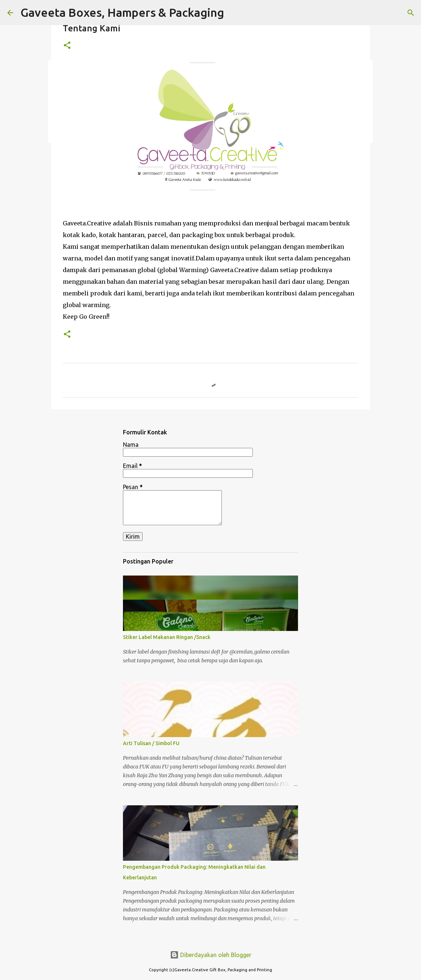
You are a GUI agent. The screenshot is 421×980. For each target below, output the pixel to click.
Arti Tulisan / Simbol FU (151, 743)
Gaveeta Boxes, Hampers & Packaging (122, 12)
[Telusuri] (411, 13)
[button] (67, 46)
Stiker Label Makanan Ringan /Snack (167, 637)
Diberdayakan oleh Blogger (211, 955)
